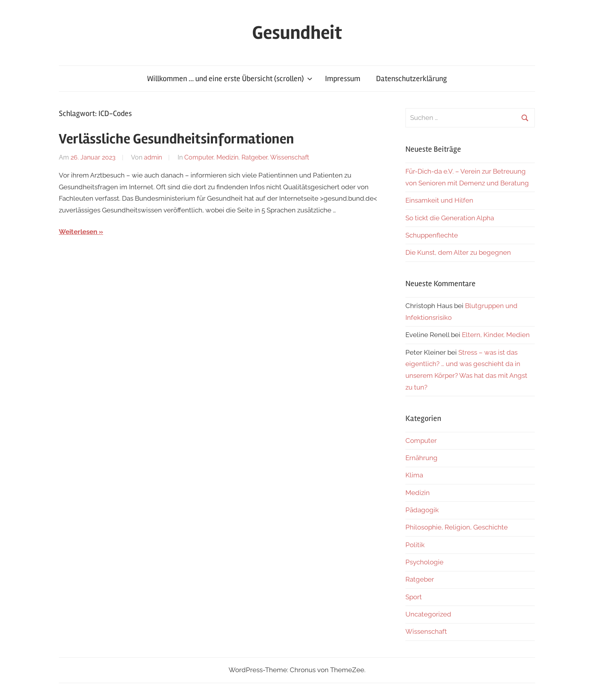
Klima (414, 475)
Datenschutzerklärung (411, 79)
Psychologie (424, 562)
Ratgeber (254, 157)
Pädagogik (422, 510)
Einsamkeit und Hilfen (439, 200)
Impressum (343, 79)
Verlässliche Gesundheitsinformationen (176, 139)
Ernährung (421, 458)
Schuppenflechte (432, 235)
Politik (415, 545)
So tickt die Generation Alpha (450, 218)
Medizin (227, 157)
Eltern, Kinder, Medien (496, 335)
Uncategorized (428, 614)
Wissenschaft (290, 157)
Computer (199, 157)
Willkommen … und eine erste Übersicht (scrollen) (230, 79)
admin (153, 157)
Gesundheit (297, 33)
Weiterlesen (78, 232)
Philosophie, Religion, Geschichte (457, 527)
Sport (414, 597)
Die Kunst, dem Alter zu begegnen (458, 252)
